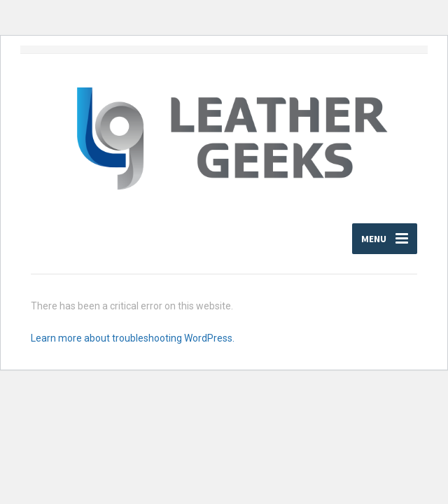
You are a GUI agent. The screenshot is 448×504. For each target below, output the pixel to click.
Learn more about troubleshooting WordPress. (133, 338)
